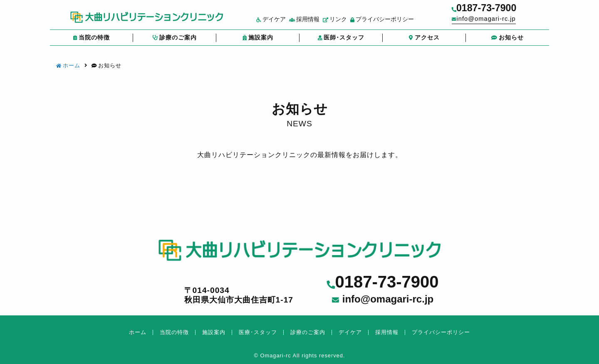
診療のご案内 (175, 41)
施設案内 (258, 41)
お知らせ (507, 41)
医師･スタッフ (341, 41)
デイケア (281, 22)
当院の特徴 (91, 41)
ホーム (68, 65)
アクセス (424, 41)
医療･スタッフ (258, 332)
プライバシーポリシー (392, 22)
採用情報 (314, 22)
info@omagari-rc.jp (499, 21)
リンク (345, 22)
